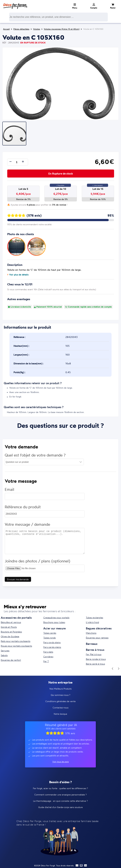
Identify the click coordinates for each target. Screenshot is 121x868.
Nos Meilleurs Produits (60, 689)
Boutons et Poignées (11, 632)
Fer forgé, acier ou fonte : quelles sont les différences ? (60, 788)
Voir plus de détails (18, 275)
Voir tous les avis (60, 762)
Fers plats (48, 652)
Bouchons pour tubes (54, 622)
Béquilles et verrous (11, 622)
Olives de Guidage (10, 636)
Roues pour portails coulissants (16, 646)
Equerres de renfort (11, 660)
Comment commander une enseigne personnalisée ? (60, 795)
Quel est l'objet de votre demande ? (35, 456)
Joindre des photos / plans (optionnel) (37, 562)
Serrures (5, 651)
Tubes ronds (49, 638)
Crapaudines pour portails (56, 618)
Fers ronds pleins (52, 642)
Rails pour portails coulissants (16, 641)
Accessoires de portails (16, 618)
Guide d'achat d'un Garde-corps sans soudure (60, 807)
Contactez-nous (60, 708)
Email (9, 491)
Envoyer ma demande (18, 580)
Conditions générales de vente (60, 701)
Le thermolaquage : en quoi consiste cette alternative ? (60, 801)
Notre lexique (60, 714)
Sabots (4, 655)
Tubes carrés (50, 633)
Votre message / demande (27, 525)
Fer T (46, 661)
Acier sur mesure (55, 628)
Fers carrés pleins (52, 647)
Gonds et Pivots (9, 627)
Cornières (48, 657)
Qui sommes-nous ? (60, 695)
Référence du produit (23, 508)
